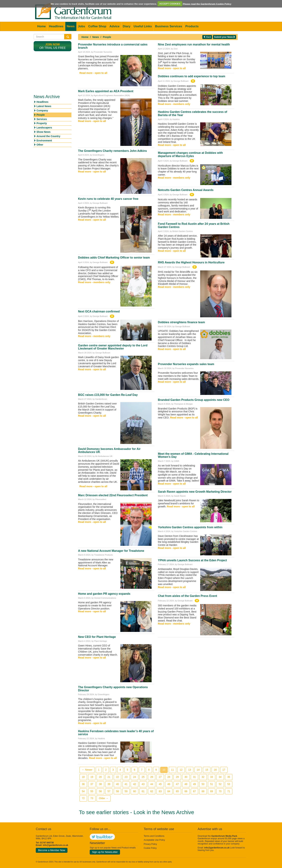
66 (186, 791)
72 (83, 798)
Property (42, 123)
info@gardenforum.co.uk (55, 845)
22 (117, 777)
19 (92, 777)
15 (207, 770)
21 (109, 777)
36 (83, 784)
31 (195, 777)
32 (203, 777)
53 (229, 784)
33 (212, 777)
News (71, 26)
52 (220, 784)
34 (220, 777)
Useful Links (143, 26)
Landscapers (44, 128)
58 (117, 791)
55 (92, 791)
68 (203, 791)
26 (152, 777)
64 (169, 791)
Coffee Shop (97, 26)
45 (160, 784)
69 (212, 791)
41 (126, 784)
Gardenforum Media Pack (224, 836)
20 (100, 777)
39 (109, 784)
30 (186, 777)
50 (203, 784)
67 (195, 791)
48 (186, 784)
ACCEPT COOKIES (170, 4)
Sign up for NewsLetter (105, 852)
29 (177, 777)
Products (192, 26)
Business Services (169, 26)
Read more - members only (94, 282)
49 (195, 784)
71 (229, 791)
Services (42, 119)
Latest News (44, 106)
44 (152, 784)
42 (135, 784)
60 (135, 791)
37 (92, 784)
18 (83, 777)
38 (100, 784)
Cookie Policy (150, 848)
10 (164, 770)
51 (212, 784)
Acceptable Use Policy (154, 840)
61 (143, 791)
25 (143, 777)
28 (169, 777)
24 (135, 777)
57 (109, 791)
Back (207, 37)
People (107, 37)
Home (41, 26)
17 (224, 770)
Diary (127, 26)
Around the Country (48, 136)
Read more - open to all (93, 73)
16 (215, 770)
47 (177, 784)
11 (172, 770)
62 (152, 791)
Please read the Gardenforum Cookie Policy (207, 4)
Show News (44, 132)
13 (190, 770)
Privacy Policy (150, 844)
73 (92, 798)
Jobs (81, 26)
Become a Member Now (52, 850)
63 (160, 791)
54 (83, 791)
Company (42, 110)
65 (177, 791)
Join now (53, 44)
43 (143, 784)
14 (198, 770)
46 (169, 784)
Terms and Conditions (154, 836)
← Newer (87, 770)
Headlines (56, 26)
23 (126, 777)
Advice (115, 26)
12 (181, 770)
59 (126, 791)
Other (40, 145)
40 (117, 784)
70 (220, 791)
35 (229, 777)
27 (160, 777)
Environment (44, 141)
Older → (104, 798)
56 (100, 791)
